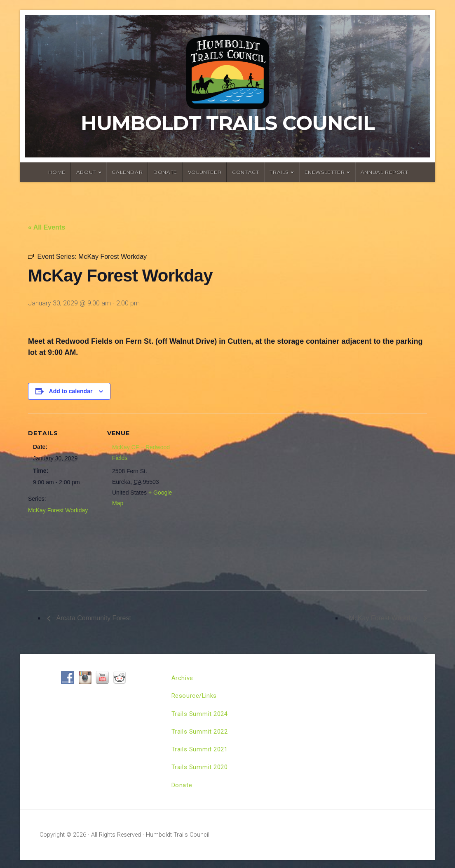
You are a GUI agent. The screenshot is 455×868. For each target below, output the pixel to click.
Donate (165, 172)
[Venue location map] (230, 499)
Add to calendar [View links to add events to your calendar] (71, 391)
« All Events (47, 227)
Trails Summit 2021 (202, 754)
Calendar (127, 172)
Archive (183, 679)
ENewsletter (325, 172)
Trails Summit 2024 (202, 717)
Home (57, 172)
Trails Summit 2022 (202, 735)
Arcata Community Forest (93, 618)
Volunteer (205, 172)
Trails (279, 172)
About (86, 172)
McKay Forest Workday (58, 510)
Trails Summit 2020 (202, 773)
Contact (245, 172)
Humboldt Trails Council (228, 123)
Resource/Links (196, 698)
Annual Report (385, 172)
